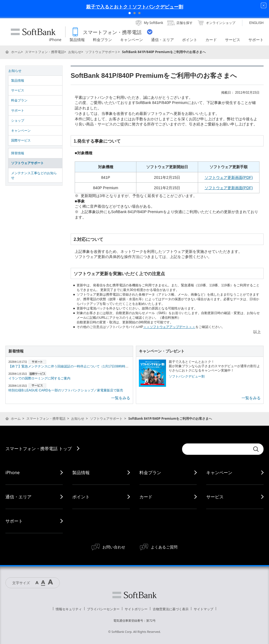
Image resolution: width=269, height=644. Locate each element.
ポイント (81, 497)
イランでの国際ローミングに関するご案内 (39, 378)
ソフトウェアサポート (102, 52)
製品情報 (18, 81)
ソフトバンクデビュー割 (187, 376)
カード (146, 497)
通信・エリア (18, 497)
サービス (18, 90)
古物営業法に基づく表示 (171, 609)
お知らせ (75, 52)
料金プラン (19, 100)
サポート (18, 111)
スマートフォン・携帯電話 (45, 52)
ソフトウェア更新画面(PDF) (229, 177)
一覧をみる (121, 398)
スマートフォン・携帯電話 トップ (39, 449)
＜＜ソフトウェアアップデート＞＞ (169, 327)
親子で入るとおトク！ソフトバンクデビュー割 (135, 7)
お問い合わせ (114, 547)
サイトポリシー (136, 609)
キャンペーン (21, 131)
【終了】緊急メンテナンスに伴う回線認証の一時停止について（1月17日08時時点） (70, 366)
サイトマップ (204, 609)
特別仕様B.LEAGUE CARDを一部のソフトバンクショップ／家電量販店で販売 (66, 390)
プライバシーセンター (103, 609)
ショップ (18, 121)
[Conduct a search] (216, 449)
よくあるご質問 (164, 547)
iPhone (12, 473)
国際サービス (21, 140)
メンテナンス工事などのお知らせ (34, 175)
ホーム (16, 52)
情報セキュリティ (69, 609)
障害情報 (18, 153)
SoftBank (33, 32)
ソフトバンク (134, 595)
